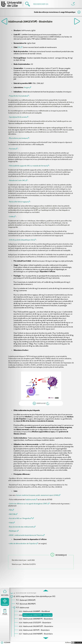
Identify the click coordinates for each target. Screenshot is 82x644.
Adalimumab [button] (41, 403)
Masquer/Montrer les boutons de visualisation (73, 4)
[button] (20, 47)
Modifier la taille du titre (79, 12)
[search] (42, 4)
